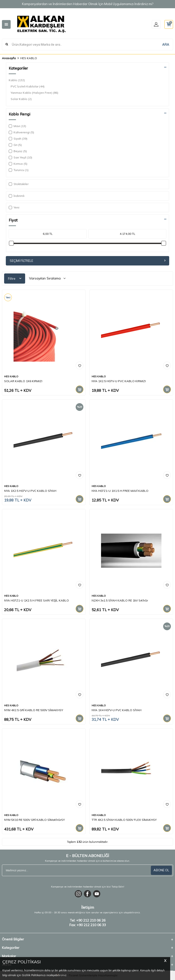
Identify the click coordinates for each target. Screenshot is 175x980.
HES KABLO (11, 376)
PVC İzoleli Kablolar (28, 86)
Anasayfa (9, 58)
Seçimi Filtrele (87, 261)
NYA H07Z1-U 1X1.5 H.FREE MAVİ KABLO (120, 491)
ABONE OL (161, 870)
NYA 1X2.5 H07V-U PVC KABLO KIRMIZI (119, 381)
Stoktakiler (19, 184)
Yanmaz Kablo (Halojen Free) (34, 93)
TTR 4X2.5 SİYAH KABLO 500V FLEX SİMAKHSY (124, 820)
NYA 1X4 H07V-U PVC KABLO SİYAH (117, 710)
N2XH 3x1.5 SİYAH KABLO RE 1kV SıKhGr (120, 600)
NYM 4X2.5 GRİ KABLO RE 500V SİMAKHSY (34, 710)
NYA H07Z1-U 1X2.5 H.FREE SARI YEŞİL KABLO (36, 600)
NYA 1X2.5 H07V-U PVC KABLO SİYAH (30, 491)
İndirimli (17, 196)
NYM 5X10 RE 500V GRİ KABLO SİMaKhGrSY (34, 820)
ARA (166, 44)
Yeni (14, 207)
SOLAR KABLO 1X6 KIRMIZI (23, 381)
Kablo (17, 80)
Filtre (15, 279)
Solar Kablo (21, 99)
